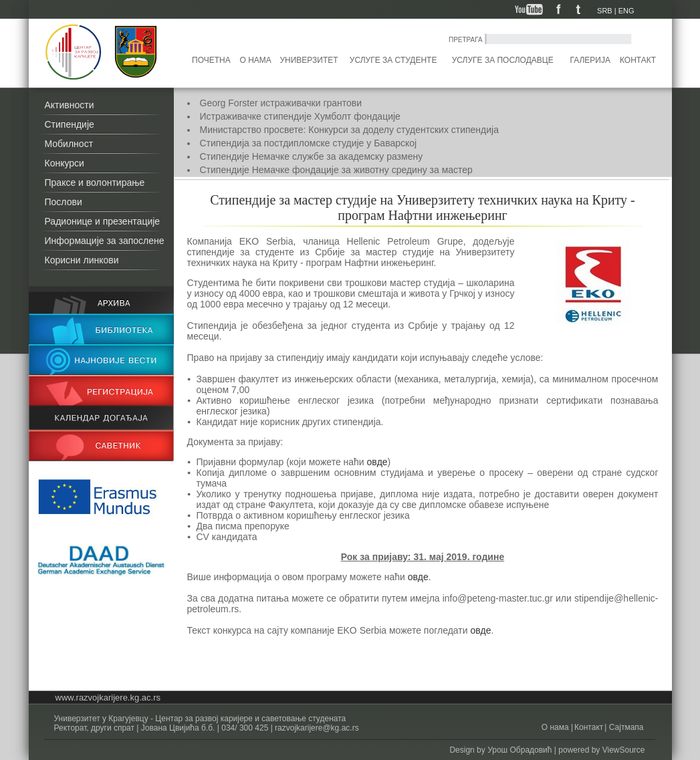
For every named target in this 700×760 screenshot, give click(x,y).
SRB (605, 11)
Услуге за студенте (393, 60)
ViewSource (624, 750)
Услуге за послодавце (503, 60)
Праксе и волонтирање (95, 182)
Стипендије (70, 124)
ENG (626, 11)
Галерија (590, 60)
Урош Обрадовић (519, 750)
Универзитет (309, 60)
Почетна (211, 60)
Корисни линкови (82, 260)
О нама (256, 60)
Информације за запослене (105, 241)
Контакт (638, 60)
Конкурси (65, 163)
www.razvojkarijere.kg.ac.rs (108, 698)
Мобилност (69, 144)
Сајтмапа (625, 727)
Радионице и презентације (103, 221)
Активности (70, 105)
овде (377, 462)
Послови (64, 202)
